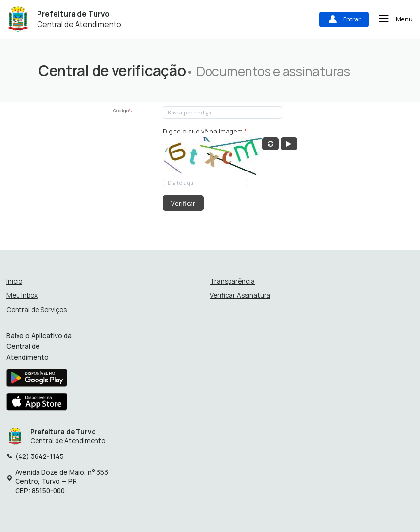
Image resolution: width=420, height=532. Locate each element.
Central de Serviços (37, 310)
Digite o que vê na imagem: (205, 131)
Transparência (232, 281)
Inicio (14, 281)
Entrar (344, 19)
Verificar (183, 203)
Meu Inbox (22, 295)
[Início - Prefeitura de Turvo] (18, 19)
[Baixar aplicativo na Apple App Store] (37, 404)
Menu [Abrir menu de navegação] (394, 19)
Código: (123, 110)
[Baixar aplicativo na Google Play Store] (37, 380)
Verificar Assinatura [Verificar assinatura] (240, 295)
